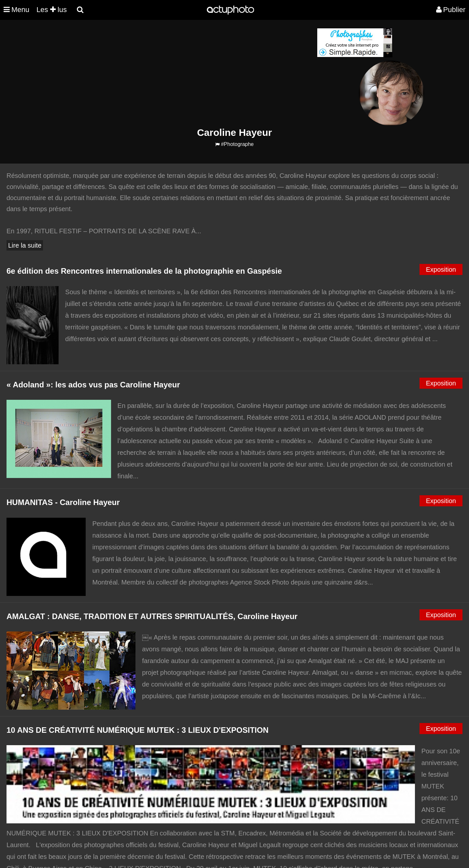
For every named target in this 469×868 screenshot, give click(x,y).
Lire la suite (25, 245)
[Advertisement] (195, 74)
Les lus (52, 10)
